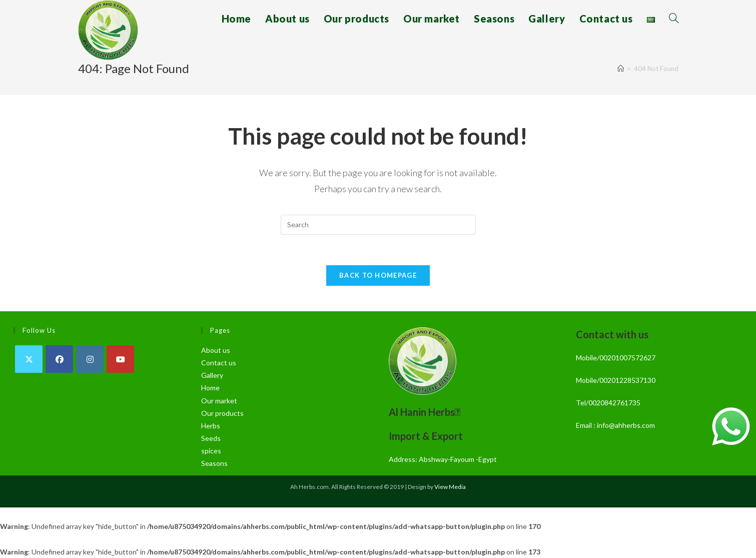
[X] (29, 359)
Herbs (211, 426)
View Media (450, 487)
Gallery (212, 375)
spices (211, 451)
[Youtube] (120, 359)
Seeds (211, 438)
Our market (219, 401)
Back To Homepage (378, 275)
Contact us (219, 363)
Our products (222, 413)
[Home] (621, 69)
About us (216, 350)
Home (210, 388)
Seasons (214, 463)
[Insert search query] (378, 225)
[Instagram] (90, 359)
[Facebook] (59, 359)
